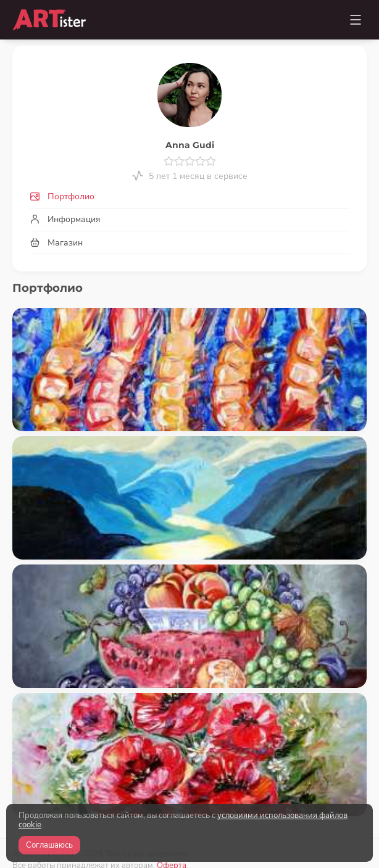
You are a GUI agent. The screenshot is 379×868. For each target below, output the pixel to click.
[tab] (190, 197)
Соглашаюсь (49, 845)
